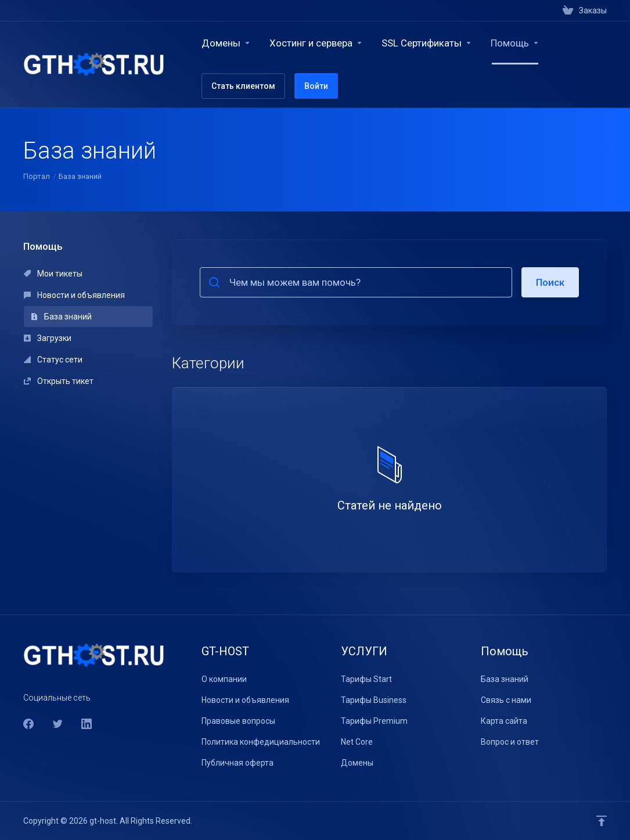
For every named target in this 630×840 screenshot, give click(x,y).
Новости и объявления (74, 295)
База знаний (61, 317)
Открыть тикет (59, 381)
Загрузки (48, 338)
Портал (37, 176)
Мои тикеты (53, 274)
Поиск (550, 282)
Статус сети (53, 360)
